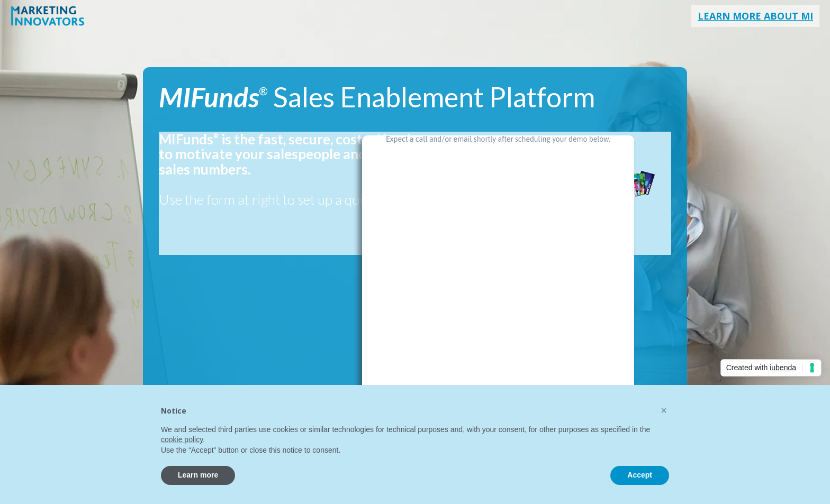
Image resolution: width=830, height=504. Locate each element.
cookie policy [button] (182, 439)
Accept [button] (640, 475)
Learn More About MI (755, 16)
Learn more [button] (198, 475)
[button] (664, 410)
